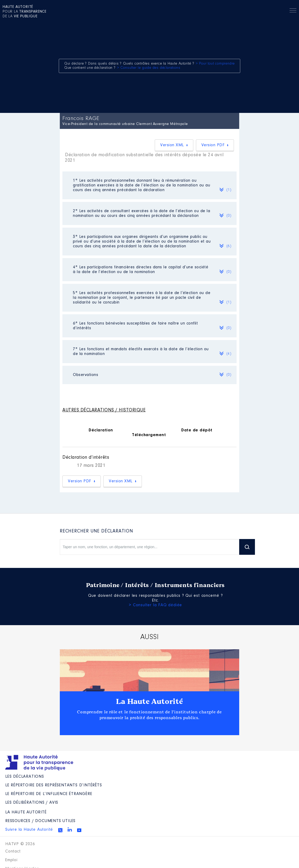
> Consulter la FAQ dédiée (155, 605)
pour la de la (25, 12)
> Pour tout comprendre (215, 64)
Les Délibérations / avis (32, 803)
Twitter (60, 830)
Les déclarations (25, 777)
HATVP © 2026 (20, 844)
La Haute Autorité (149, 702)
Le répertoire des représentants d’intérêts (54, 785)
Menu (293, 11)
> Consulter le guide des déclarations (149, 68)
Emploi (11, 860)
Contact (13, 851)
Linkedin (70, 829)
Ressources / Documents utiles (40, 821)
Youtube (79, 830)
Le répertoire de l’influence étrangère (49, 794)
